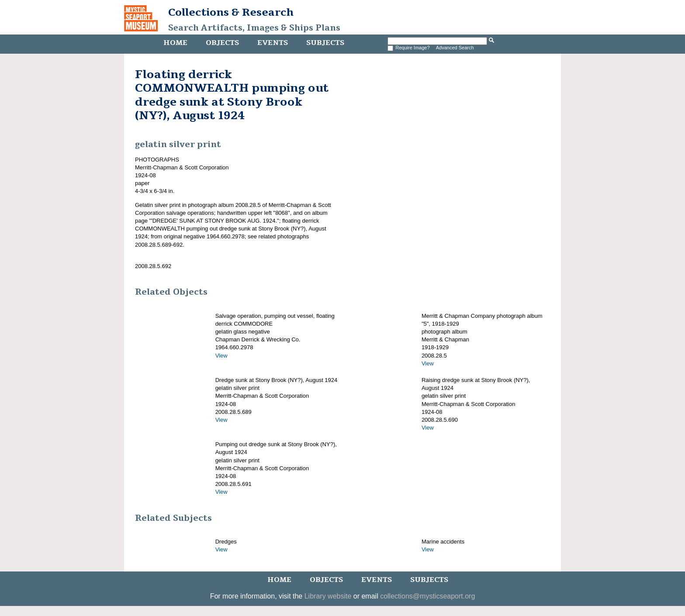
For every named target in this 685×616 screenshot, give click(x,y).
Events (273, 43)
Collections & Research (231, 12)
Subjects (325, 43)
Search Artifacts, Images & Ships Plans (254, 28)
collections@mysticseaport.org (427, 596)
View (221, 356)
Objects (222, 43)
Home (175, 43)
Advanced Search (455, 48)
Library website (328, 596)
